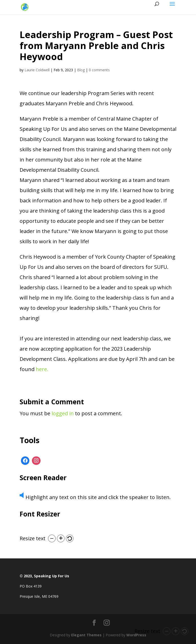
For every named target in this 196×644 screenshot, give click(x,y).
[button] (52, 538)
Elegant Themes (86, 635)
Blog (81, 70)
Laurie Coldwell (37, 70)
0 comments (99, 70)
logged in (63, 413)
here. (42, 369)
